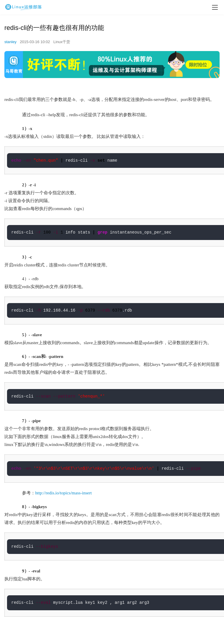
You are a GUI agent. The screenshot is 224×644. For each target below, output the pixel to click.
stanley (10, 42)
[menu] (215, 7)
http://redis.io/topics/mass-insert (63, 493)
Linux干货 (62, 42)
